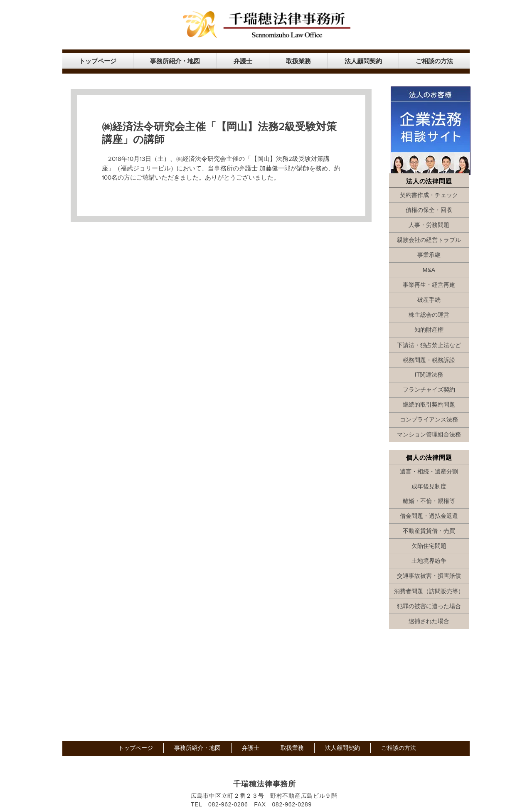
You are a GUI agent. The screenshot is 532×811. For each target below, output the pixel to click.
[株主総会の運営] (429, 315)
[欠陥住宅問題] (429, 546)
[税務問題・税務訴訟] (429, 360)
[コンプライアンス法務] (429, 420)
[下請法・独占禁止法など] (429, 345)
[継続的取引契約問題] (429, 405)
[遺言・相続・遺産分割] (429, 472)
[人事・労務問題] (429, 225)
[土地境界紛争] (429, 561)
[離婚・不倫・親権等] (429, 501)
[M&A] (429, 270)
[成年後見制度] (429, 487)
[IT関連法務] (429, 375)
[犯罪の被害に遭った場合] (429, 606)
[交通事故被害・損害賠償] (429, 576)
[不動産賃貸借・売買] (429, 531)
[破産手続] (429, 300)
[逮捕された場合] (429, 621)
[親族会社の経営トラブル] (429, 240)
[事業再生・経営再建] (429, 285)
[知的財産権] (429, 330)
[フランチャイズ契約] (429, 390)
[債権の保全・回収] (429, 210)
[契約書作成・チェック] (429, 195)
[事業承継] (429, 255)
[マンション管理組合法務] (429, 435)
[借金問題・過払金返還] (429, 516)
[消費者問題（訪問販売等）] (429, 592)
